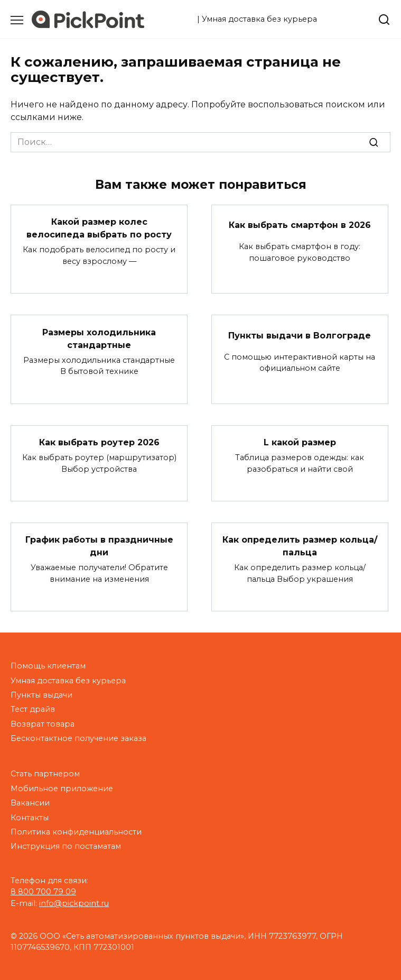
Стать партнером (45, 774)
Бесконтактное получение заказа (78, 738)
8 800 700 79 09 (43, 892)
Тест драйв (33, 709)
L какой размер (300, 442)
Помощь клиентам (48, 666)
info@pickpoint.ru (74, 903)
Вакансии (30, 803)
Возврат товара (43, 724)
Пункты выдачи (41, 695)
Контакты (30, 818)
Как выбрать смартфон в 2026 (300, 225)
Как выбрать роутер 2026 (99, 442)
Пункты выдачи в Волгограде (300, 335)
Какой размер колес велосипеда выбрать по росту (99, 228)
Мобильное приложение (62, 789)
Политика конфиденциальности (76, 832)
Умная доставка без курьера (68, 681)
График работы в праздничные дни (99, 546)
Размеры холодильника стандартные (99, 338)
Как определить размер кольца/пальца (300, 546)
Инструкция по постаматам (66, 846)
